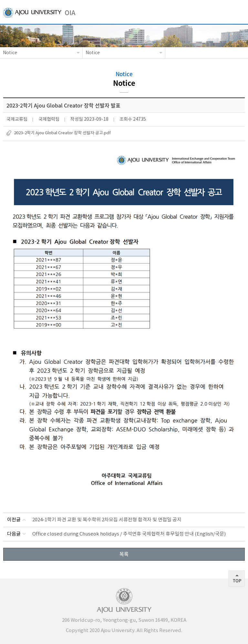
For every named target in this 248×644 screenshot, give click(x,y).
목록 (124, 554)
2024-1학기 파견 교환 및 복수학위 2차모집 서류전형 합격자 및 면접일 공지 (107, 520)
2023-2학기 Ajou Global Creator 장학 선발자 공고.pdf (62, 133)
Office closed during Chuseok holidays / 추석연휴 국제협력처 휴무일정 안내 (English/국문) (129, 534)
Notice (10, 53)
